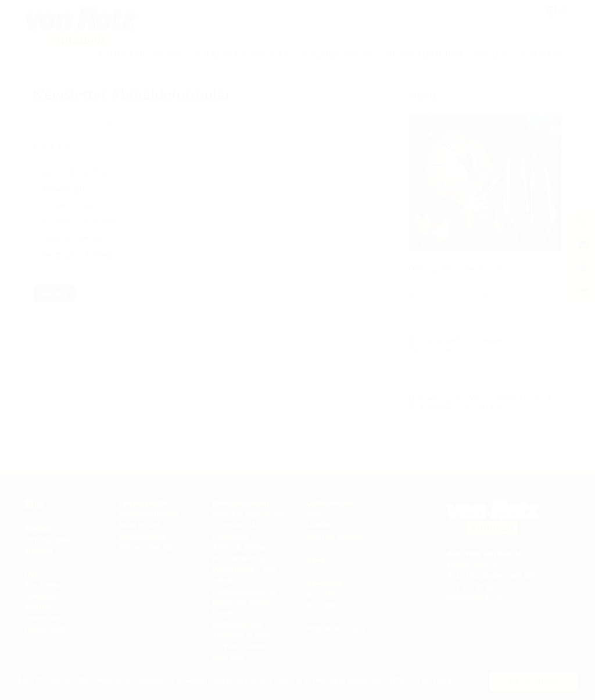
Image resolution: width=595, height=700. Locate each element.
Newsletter (42, 596)
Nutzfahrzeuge (142, 536)
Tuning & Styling (239, 547)
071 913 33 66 (470, 587)
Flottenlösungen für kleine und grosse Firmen (244, 603)
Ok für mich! (533, 681)
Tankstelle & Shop (241, 635)
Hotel (491, 54)
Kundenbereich (283, 10)
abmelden (323, 605)
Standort (39, 551)
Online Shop (338, 54)
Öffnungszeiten (49, 540)
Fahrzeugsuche (143, 503)
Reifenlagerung (237, 624)
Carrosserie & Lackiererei (234, 531)
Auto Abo (227, 657)
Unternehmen (423, 54)
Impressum (43, 618)
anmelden (323, 594)
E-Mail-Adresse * (61, 147)
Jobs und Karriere (377, 10)
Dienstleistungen (243, 54)
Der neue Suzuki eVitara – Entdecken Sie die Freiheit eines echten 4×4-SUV (483, 403)
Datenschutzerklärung (120, 274)
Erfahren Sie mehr (422, 680)
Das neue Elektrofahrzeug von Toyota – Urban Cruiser (474, 344)
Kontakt (542, 54)
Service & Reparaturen (249, 514)
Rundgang (329, 10)
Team (418, 10)
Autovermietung (146, 547)
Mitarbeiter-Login (335, 628)
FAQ (31, 574)
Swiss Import (140, 525)
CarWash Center (239, 646)
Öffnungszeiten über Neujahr (458, 268)
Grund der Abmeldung (71, 172)
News (245, 10)
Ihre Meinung (47, 585)
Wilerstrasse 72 (472, 565)
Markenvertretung (149, 514)
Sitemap (38, 607)
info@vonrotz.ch (474, 598)
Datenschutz (45, 629)
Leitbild (318, 525)
